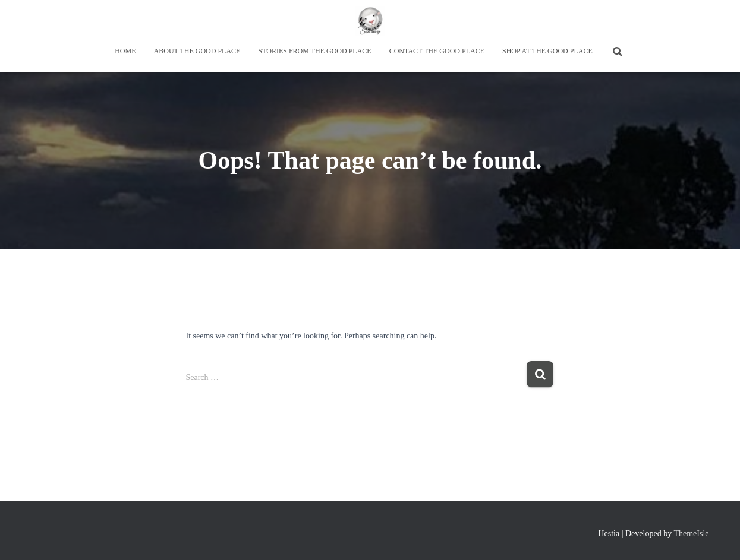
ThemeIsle (691, 534)
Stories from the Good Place (314, 51)
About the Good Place (197, 51)
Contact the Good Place (437, 51)
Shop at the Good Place (547, 51)
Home (125, 51)
